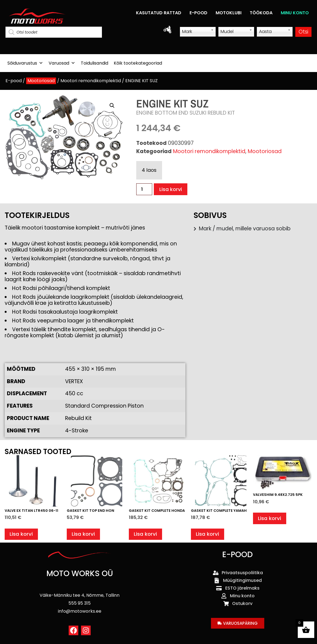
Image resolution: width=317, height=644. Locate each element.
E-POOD (198, 13)
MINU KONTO (295, 13)
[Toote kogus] (144, 189)
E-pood (14, 81)
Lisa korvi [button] (22, 534)
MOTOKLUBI (229, 13)
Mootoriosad (41, 81)
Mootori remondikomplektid (91, 81)
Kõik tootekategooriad (138, 63)
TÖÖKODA (261, 13)
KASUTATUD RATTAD (159, 13)
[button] (112, 106)
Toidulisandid (94, 63)
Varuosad (62, 63)
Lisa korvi (171, 189)
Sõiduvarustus (25, 63)
